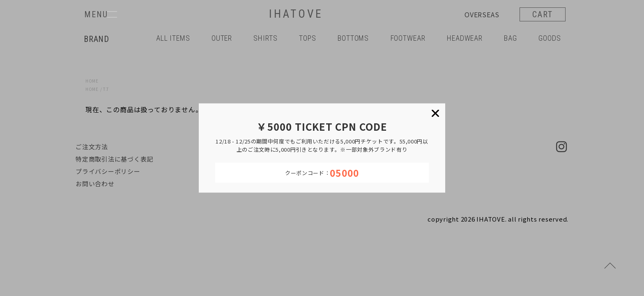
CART (543, 14)
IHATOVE (296, 14)
